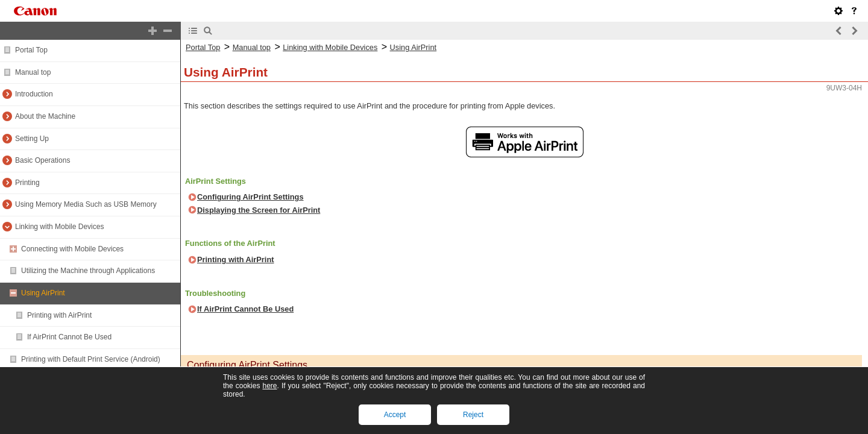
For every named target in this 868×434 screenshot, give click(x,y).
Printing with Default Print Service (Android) (91, 359)
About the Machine (45, 116)
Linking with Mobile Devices (59, 227)
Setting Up (32, 139)
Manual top (33, 72)
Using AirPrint (43, 293)
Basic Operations (42, 160)
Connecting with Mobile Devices (72, 249)
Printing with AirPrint (59, 315)
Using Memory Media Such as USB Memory (86, 204)
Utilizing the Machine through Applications (88, 271)
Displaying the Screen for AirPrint (259, 210)
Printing (27, 183)
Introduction (34, 94)
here (269, 386)
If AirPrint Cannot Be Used (69, 337)
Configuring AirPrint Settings (250, 197)
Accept (395, 415)
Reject (473, 415)
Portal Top (31, 50)
